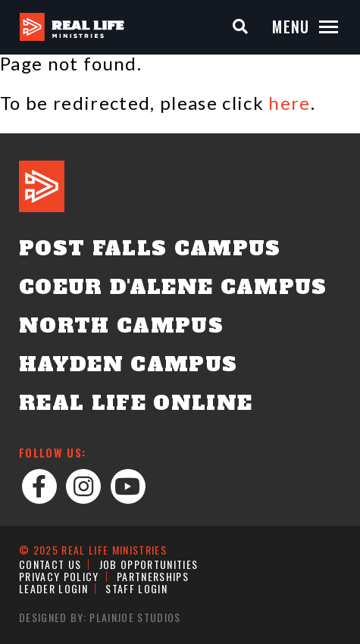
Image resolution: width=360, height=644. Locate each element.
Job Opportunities (149, 564)
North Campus (121, 326)
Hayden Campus (128, 364)
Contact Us (50, 564)
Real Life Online (136, 403)
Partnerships (153, 576)
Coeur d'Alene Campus (173, 287)
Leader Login (53, 588)
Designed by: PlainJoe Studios (100, 617)
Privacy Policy (59, 576)
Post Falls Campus (150, 249)
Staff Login (136, 588)
